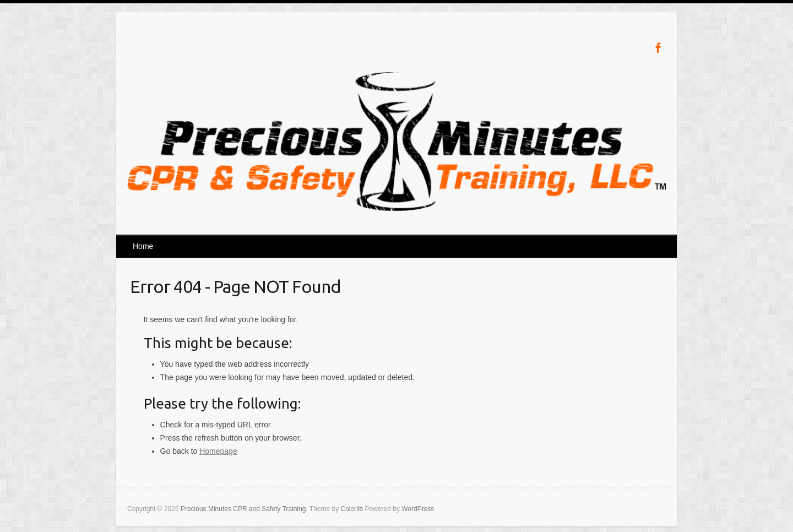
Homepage (218, 451)
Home (143, 246)
